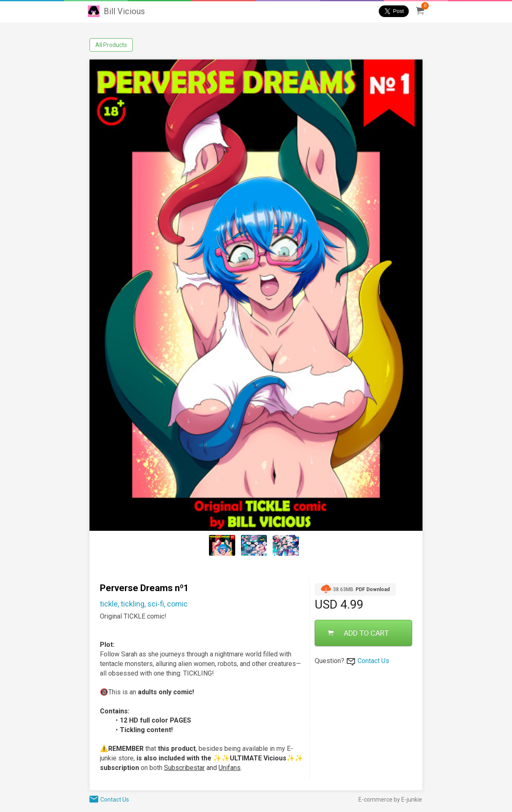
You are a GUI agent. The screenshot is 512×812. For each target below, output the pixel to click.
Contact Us (373, 661)
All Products (111, 45)
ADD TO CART (358, 633)
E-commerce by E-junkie (390, 800)
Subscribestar (184, 768)
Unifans (230, 768)
